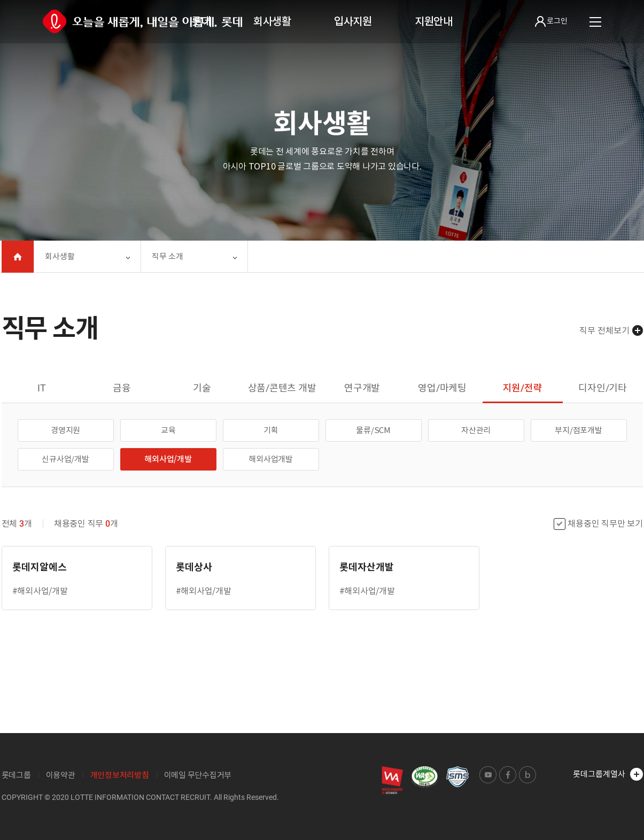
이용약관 (61, 775)
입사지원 (353, 21)
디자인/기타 (603, 388)
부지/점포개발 (578, 430)
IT (42, 388)
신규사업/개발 (65, 459)
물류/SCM (373, 430)
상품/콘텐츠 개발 (282, 388)
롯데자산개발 (367, 567)
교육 (168, 430)
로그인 (551, 21)
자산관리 (476, 430)
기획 (271, 430)
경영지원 (65, 430)
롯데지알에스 (40, 567)
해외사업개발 (271, 459)
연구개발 (362, 388)
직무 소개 (168, 256)
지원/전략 (523, 388)
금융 (122, 388)
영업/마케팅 (442, 388)
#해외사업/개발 (40, 591)
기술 (202, 388)
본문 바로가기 (0, 0)
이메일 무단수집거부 (198, 775)
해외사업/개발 (168, 459)
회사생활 (272, 21)
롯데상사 (194, 567)
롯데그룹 (16, 775)
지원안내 (434, 21)
